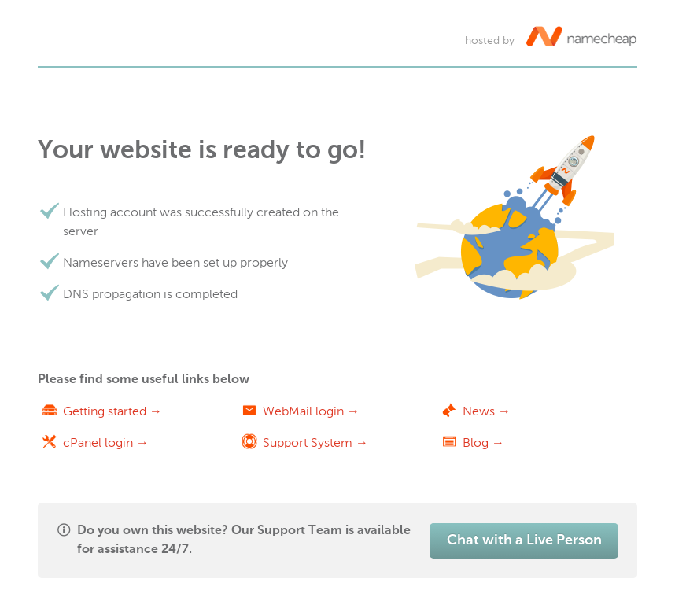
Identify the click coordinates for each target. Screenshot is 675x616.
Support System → (315, 443)
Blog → (483, 443)
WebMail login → (311, 411)
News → (487, 411)
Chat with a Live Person (524, 540)
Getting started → (112, 411)
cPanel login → (106, 443)
